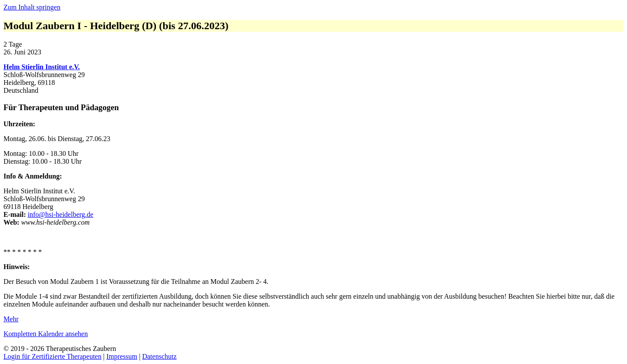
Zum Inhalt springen (32, 7)
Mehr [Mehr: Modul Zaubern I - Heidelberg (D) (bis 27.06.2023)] (11, 319)
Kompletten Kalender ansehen (46, 334)
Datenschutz (159, 356)
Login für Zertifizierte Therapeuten (52, 356)
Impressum (122, 356)
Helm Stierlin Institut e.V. (42, 67)
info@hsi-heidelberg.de (61, 214)
